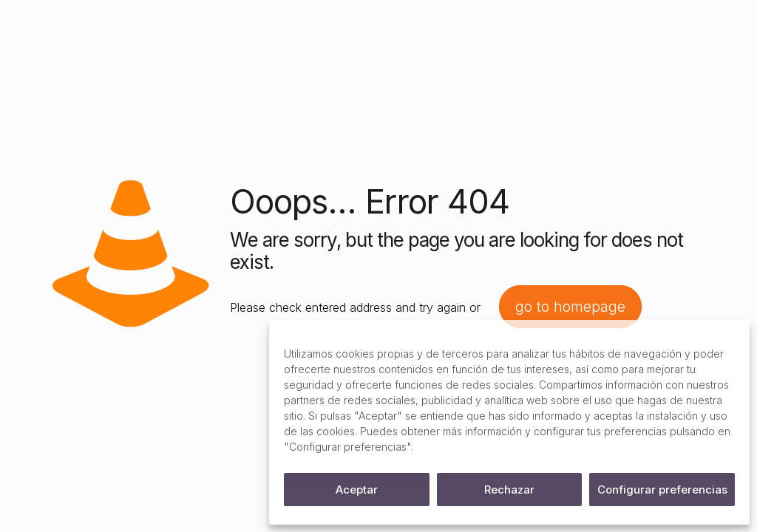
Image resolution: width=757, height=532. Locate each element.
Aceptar (357, 490)
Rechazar (509, 490)
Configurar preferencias (662, 490)
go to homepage (570, 307)
